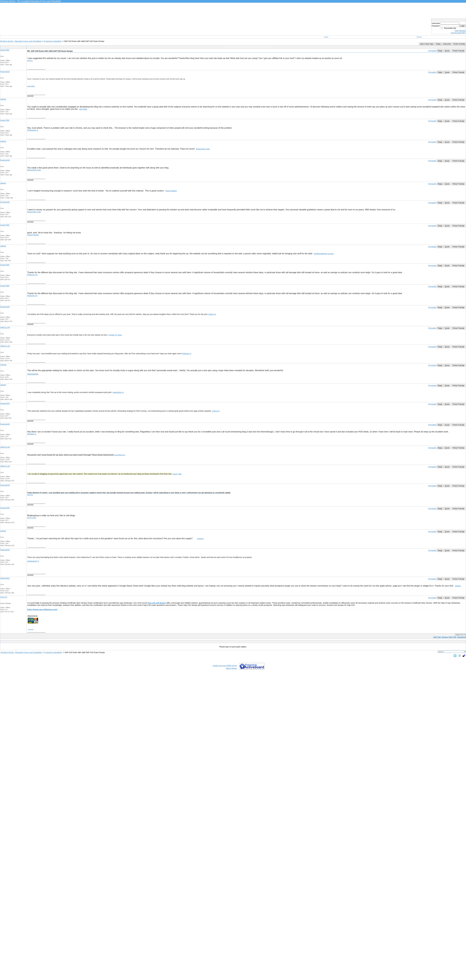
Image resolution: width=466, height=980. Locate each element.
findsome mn (32, 275)
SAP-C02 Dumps (441, 637)
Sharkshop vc (33, 130)
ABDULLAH (5, 327)
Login (462, 26)
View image (31, 629)
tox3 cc (30, 495)
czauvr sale (177, 474)
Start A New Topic (427, 44)
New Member (460, 31)
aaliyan (3, 99)
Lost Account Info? (458, 33)
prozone (200, 539)
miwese (3, 365)
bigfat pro (212, 314)
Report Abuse (231, 668)
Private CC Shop (115, 335)
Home (326, 37)
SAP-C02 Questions (457, 637)
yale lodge (31, 86)
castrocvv (216, 411)
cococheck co (120, 455)
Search (419, 37)
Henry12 (4, 597)
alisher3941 (5, 578)
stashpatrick (33, 374)
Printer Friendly (459, 44)
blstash (458, 586)
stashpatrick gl (33, 561)
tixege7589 (5, 50)
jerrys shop (32, 518)
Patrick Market (171, 191)
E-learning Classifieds (53, 41)
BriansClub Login (203, 149)
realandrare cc (118, 392)
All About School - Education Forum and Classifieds (21, 41)
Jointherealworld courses (324, 254)
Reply (438, 44)
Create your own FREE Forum (225, 666)
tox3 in (30, 60)
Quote (447, 51)
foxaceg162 (5, 72)
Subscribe (447, 44)
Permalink (432, 51)
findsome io (187, 354)
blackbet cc (32, 434)
